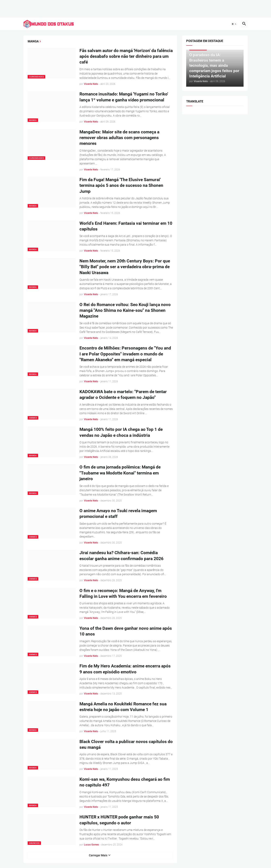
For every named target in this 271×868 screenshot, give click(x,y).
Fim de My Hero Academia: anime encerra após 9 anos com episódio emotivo (125, 669)
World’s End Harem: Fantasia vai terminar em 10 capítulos (126, 226)
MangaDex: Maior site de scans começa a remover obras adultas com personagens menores (119, 138)
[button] (234, 24)
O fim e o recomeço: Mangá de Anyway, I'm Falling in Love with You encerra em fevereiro (123, 593)
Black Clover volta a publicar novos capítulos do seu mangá (126, 744)
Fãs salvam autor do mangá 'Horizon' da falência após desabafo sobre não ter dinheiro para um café (126, 56)
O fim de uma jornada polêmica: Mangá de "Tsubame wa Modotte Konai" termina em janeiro (120, 473)
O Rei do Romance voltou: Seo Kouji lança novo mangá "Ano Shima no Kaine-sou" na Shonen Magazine (125, 310)
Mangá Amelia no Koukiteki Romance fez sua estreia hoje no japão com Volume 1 (123, 707)
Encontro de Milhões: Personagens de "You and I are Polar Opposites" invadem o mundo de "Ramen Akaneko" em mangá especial (125, 354)
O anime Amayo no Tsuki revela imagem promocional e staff (118, 514)
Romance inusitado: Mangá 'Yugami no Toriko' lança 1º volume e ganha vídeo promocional (124, 97)
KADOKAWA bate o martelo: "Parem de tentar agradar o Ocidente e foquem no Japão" (123, 395)
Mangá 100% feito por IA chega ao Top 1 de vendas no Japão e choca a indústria (121, 432)
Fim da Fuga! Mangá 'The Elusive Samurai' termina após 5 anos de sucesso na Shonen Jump (121, 186)
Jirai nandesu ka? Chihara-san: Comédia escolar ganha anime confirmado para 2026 (121, 556)
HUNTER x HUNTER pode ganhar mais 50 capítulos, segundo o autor (119, 820)
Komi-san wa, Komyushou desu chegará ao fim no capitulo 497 (125, 782)
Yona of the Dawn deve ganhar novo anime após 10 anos (126, 631)
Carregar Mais (98, 855)
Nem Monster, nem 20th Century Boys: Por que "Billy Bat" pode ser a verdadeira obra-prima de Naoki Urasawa (125, 267)
